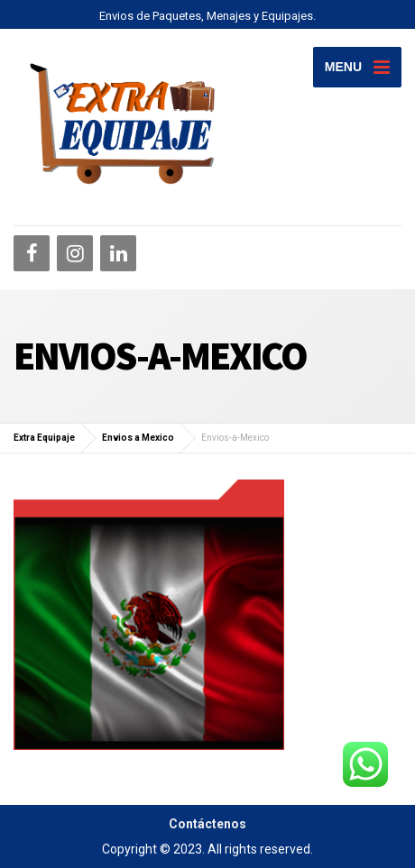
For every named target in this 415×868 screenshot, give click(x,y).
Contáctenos (207, 824)
